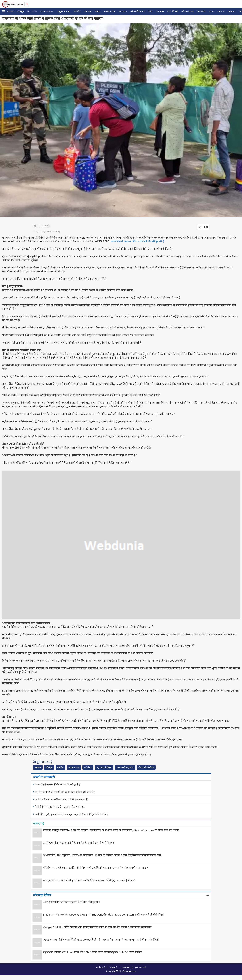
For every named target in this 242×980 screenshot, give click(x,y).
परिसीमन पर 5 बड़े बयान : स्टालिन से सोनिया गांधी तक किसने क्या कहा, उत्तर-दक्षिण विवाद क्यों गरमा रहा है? (96, 868)
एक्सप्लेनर (201, 11)
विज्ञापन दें (113, 967)
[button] (4, 11)
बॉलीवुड (21, 11)
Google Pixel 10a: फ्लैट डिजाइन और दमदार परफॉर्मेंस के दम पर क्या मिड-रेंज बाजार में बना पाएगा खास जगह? (98, 927)
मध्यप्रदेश (160, 11)
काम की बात (173, 11)
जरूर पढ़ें (39, 823)
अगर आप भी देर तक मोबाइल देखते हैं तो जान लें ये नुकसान (72, 902)
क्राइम (212, 11)
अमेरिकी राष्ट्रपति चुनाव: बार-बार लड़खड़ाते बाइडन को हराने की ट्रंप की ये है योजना (72, 814)
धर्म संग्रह (88, 11)
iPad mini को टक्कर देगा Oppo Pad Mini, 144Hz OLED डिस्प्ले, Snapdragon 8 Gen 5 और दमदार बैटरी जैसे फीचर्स (103, 915)
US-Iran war (47, 11)
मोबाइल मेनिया (42, 895)
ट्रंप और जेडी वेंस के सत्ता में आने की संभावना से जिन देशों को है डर (65, 792)
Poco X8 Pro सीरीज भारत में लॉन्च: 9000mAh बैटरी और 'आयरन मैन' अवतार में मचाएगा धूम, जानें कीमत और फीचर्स (101, 940)
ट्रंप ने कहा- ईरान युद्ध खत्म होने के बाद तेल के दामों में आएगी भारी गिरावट (79, 843)
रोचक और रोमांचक (146, 767)
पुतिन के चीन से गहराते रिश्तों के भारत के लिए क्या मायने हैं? (62, 799)
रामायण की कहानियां (125, 767)
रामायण (221, 11)
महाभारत (232, 11)
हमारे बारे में (100, 967)
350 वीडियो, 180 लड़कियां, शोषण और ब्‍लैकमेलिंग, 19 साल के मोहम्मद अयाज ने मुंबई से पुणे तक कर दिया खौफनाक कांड (102, 855)
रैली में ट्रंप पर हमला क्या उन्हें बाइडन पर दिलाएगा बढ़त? (60, 807)
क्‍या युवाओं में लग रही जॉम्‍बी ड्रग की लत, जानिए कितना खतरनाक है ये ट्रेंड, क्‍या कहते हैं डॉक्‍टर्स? (89, 880)
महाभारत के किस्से (104, 767)
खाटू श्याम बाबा (64, 11)
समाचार (10, 11)
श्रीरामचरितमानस (138, 11)
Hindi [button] (18, 4)
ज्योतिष (77, 11)
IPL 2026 (32, 11)
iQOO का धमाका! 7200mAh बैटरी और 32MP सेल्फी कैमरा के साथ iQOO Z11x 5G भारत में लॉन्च (93, 952)
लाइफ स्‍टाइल (109, 11)
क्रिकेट (98, 11)
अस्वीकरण (126, 967)
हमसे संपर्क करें (140, 967)
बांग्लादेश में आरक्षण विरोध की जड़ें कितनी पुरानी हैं (138, 241)
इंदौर (150, 11)
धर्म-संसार (123, 11)
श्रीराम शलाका (188, 11)
